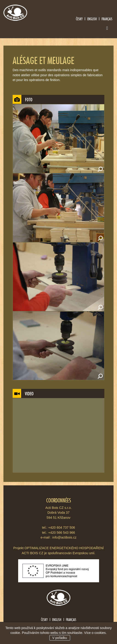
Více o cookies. (95, 633)
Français (107, 19)
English (92, 19)
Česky (79, 19)
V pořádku (60, 638)
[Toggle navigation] (107, 29)
